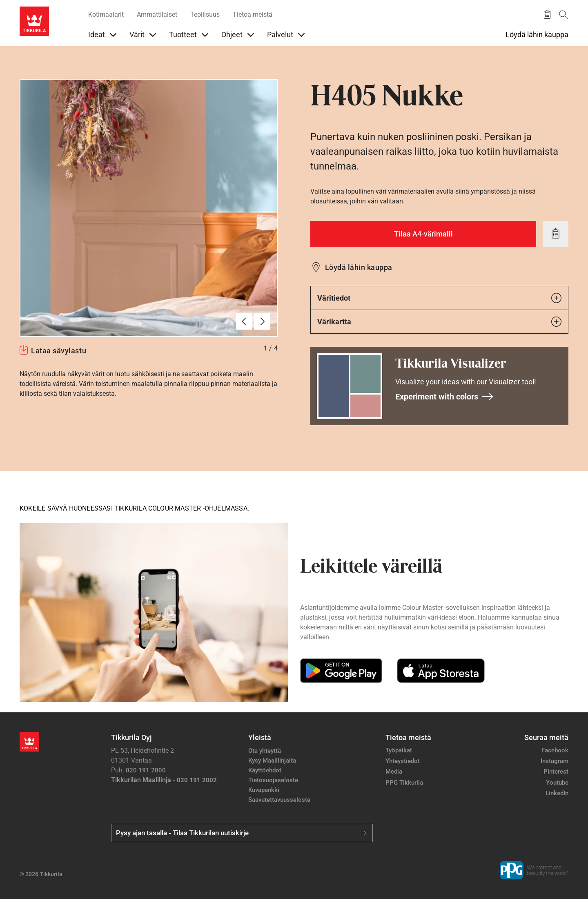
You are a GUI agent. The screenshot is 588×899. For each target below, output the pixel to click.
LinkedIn (557, 793)
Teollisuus (205, 14)
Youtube (557, 783)
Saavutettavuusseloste (279, 800)
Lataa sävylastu (59, 351)
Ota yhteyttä (265, 751)
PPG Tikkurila (404, 783)
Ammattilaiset (157, 14)
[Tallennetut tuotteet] (547, 15)
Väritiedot (439, 298)
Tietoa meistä (253, 14)
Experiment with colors (444, 397)
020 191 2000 (146, 770)
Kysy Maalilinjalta (272, 761)
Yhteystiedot (403, 761)
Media (394, 772)
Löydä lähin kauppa (537, 35)
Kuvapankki (264, 790)
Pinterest (556, 772)
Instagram (555, 761)
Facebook (555, 750)
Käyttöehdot (265, 770)
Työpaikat (399, 750)
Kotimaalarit (106, 14)
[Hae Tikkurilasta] (563, 14)
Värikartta (439, 322)
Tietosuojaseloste (273, 780)
